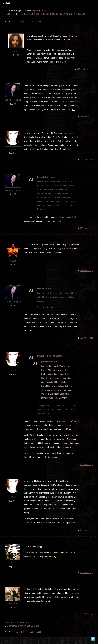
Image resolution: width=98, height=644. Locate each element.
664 (15, 157)
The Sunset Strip (29, 14)
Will (13, 566)
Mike (16, 51)
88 (15, 611)
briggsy (13, 264)
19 (15, 268)
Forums (10, 14)
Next (39, 21)
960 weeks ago (86, 534)
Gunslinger (13, 607)
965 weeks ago (83, 69)
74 (15, 104)
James (13, 153)
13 (18, 55)
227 (15, 570)
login (44, 10)
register (36, 10)
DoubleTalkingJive (13, 100)
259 (32, 21)
